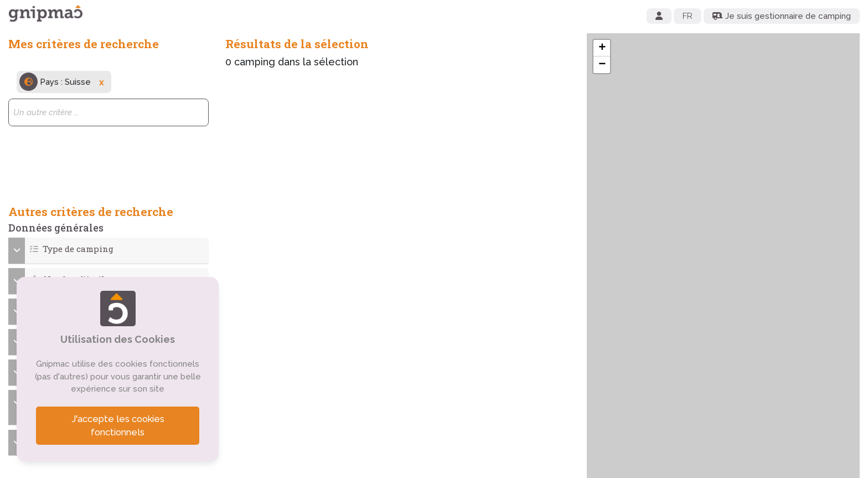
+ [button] (602, 48)
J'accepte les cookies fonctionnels (118, 426)
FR (688, 16)
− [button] (602, 65)
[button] (109, 249)
